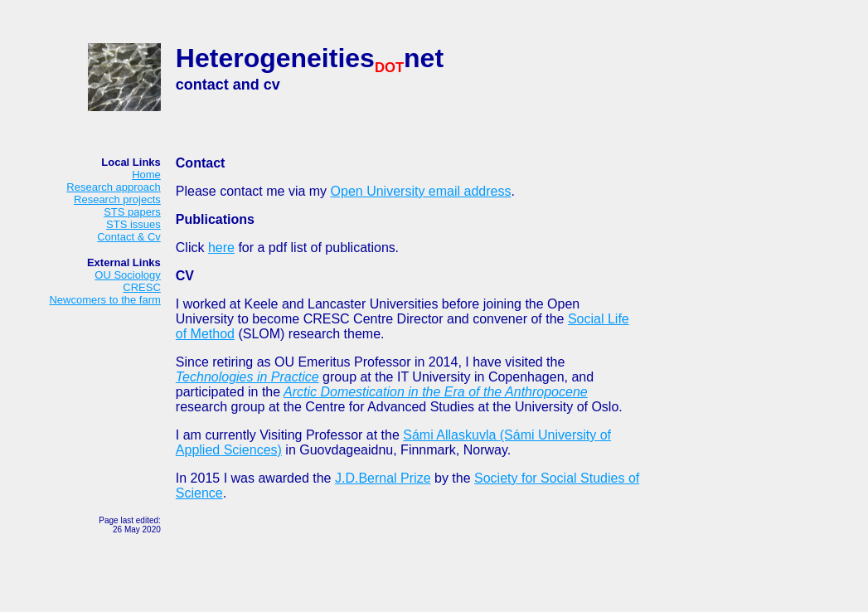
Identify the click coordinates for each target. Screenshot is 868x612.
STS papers (132, 212)
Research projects (117, 199)
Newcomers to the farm (104, 300)
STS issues (133, 224)
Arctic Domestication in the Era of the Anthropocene (436, 392)
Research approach (113, 187)
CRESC (142, 287)
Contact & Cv (129, 237)
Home (146, 175)
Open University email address (421, 191)
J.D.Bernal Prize (383, 478)
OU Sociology (127, 275)
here (221, 248)
